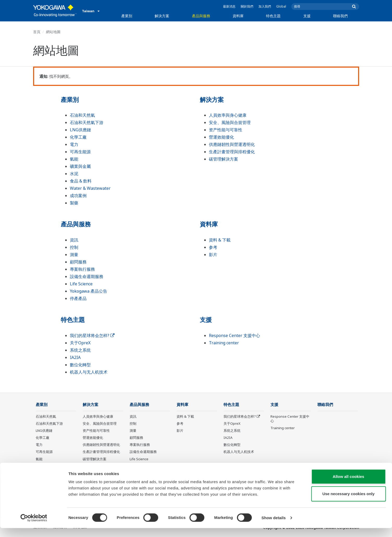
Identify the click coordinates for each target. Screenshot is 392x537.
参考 (213, 247)
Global (281, 6)
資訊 (74, 240)
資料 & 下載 (220, 240)
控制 (74, 247)
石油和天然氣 (82, 115)
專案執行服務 (82, 269)
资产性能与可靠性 (226, 130)
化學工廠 (78, 137)
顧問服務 (78, 262)
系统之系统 (80, 350)
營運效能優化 (221, 137)
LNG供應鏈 (80, 130)
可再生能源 (80, 152)
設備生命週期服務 (87, 276)
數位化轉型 (80, 365)
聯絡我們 (340, 16)
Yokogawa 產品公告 (89, 291)
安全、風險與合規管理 (230, 122)
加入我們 (265, 6)
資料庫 (238, 16)
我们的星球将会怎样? (92, 335)
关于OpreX (80, 343)
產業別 (127, 16)
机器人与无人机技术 (89, 372)
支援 (307, 16)
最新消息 (229, 6)
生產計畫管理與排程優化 (232, 152)
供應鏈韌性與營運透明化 (232, 144)
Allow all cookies (349, 485)
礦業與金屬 (80, 166)
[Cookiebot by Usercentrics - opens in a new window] (34, 527)
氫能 (74, 159)
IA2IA (75, 357)
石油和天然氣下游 (87, 122)
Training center (224, 343)
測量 (74, 255)
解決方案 (162, 16)
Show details (274, 527)
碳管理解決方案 (224, 159)
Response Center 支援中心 (234, 335)
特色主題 (273, 16)
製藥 (74, 203)
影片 (213, 255)
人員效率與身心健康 (228, 115)
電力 (74, 144)
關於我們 (247, 6)
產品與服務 (201, 16)
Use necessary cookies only (348, 503)
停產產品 (78, 298)
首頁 (37, 32)
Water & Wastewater (90, 188)
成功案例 (78, 196)
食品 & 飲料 (81, 181)
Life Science (81, 284)
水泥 (74, 174)
